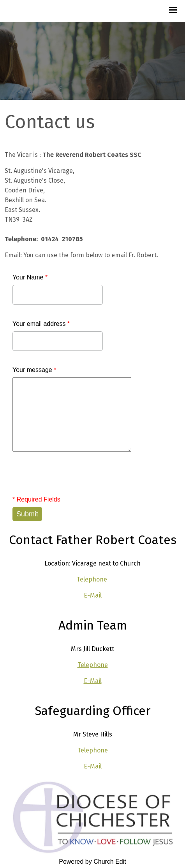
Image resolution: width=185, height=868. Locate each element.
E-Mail (93, 595)
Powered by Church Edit (92, 862)
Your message (34, 370)
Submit (27, 514)
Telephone (92, 579)
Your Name (30, 277)
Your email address (41, 324)
